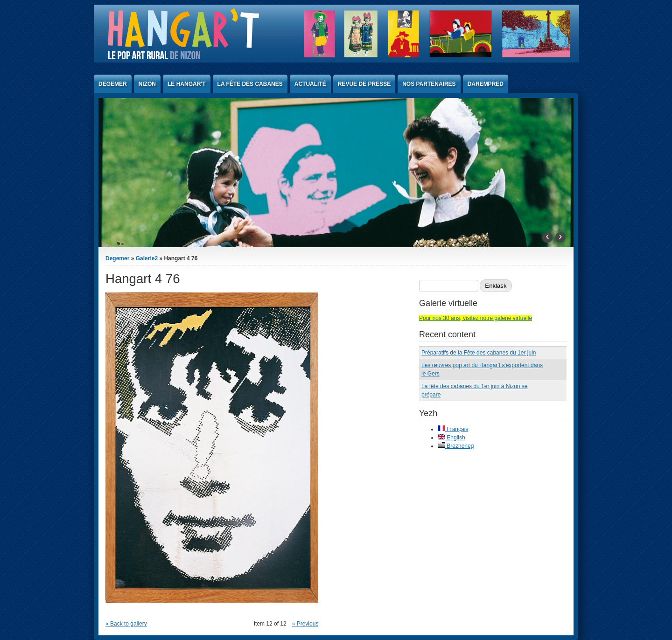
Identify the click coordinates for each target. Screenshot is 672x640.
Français (453, 429)
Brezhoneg (456, 446)
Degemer (113, 84)
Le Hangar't (187, 84)
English (451, 438)
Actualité (310, 84)
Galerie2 (147, 258)
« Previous (305, 624)
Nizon (147, 84)
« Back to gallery (126, 624)
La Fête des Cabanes (250, 84)
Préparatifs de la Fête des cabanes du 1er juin (479, 353)
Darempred (486, 84)
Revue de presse (364, 84)
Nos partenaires (429, 84)
